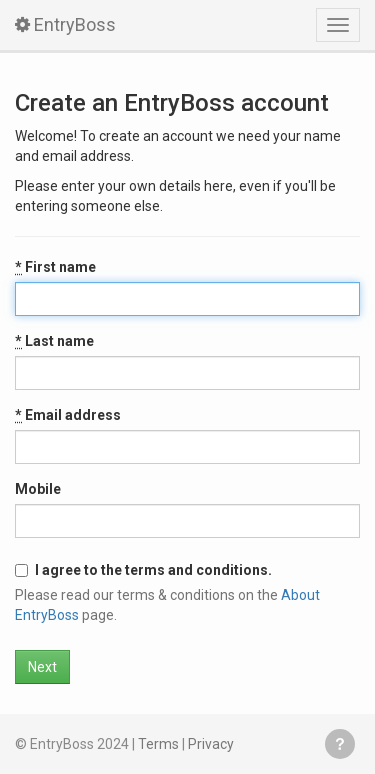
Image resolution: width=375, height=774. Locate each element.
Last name (54, 341)
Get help (340, 744)
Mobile (38, 489)
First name (55, 267)
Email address (68, 415)
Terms (158, 744)
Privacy (211, 744)
